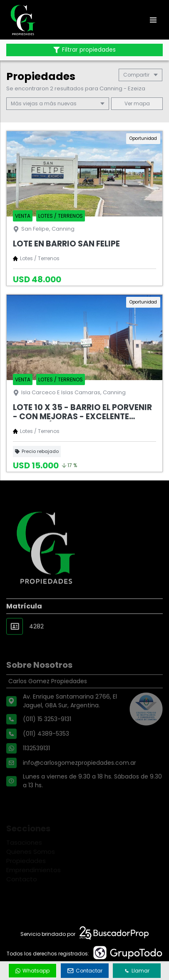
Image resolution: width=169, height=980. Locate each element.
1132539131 (36, 767)
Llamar (137, 971)
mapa (137, 103)
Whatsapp (32, 971)
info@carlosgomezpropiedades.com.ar (80, 781)
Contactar (85, 971)
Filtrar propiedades (84, 50)
